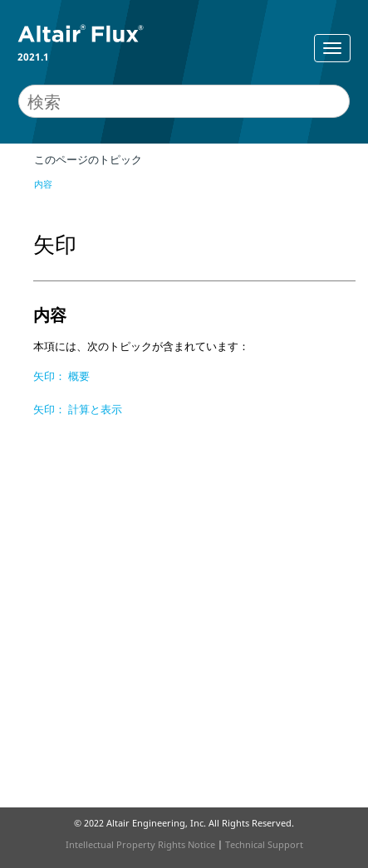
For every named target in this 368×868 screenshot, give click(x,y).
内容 (43, 184)
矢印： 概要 (61, 376)
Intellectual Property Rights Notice (140, 844)
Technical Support (264, 844)
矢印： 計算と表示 (78, 409)
